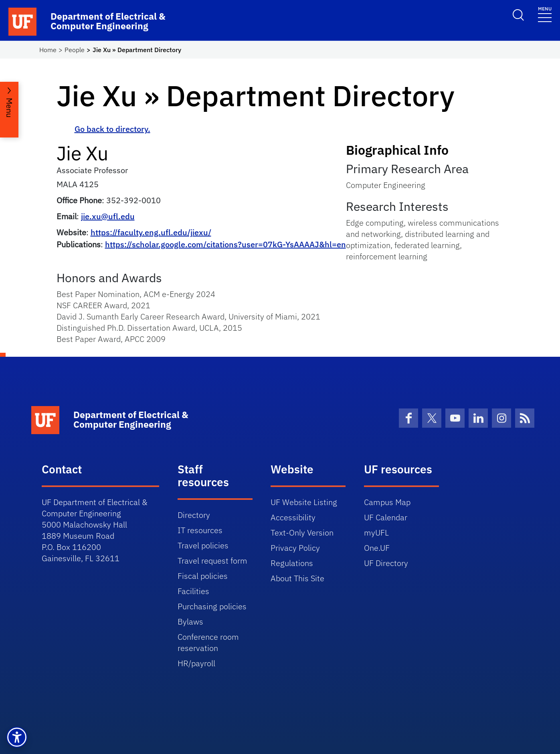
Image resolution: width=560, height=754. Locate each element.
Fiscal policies (203, 576)
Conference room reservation (208, 642)
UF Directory (386, 563)
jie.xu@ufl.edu (108, 216)
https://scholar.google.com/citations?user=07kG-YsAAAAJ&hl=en (225, 244)
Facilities (193, 591)
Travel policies (203, 545)
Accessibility (293, 517)
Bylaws (190, 622)
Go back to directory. (112, 129)
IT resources (200, 530)
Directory (194, 515)
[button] (17, 737)
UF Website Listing (304, 502)
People (75, 50)
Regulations (292, 563)
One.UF (377, 548)
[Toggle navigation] (545, 14)
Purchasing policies (212, 606)
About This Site (297, 578)
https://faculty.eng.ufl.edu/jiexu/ (151, 232)
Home (48, 50)
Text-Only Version (302, 533)
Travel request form (212, 561)
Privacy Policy (295, 548)
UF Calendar (386, 517)
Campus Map (387, 502)
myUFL (376, 533)
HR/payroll (196, 663)
